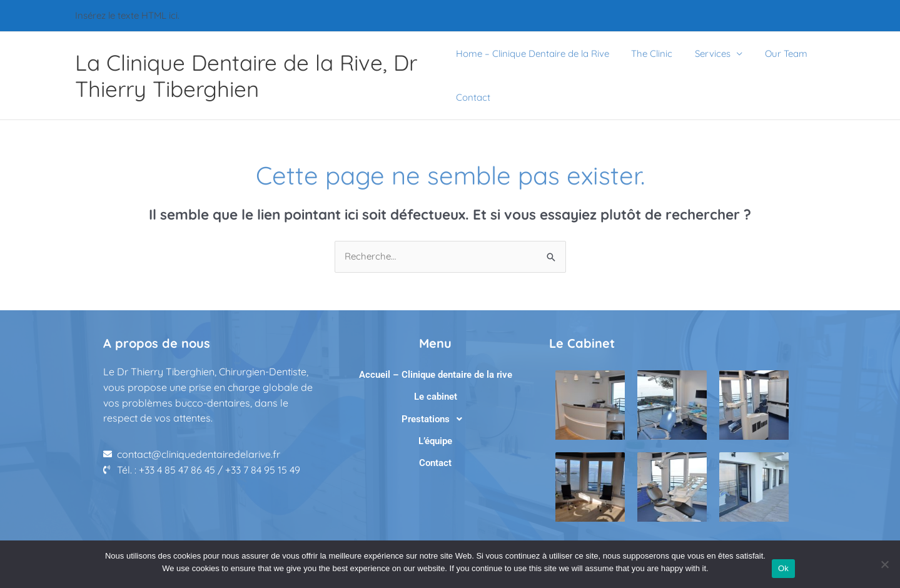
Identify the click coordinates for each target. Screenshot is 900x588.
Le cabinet (436, 397)
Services (706, 53)
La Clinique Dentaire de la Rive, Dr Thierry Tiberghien (246, 76)
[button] (435, 419)
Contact (473, 97)
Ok (783, 568)
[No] (884, 564)
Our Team (776, 53)
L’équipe (435, 441)
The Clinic (649, 53)
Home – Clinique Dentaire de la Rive (533, 53)
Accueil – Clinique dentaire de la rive (436, 375)
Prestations (435, 419)
